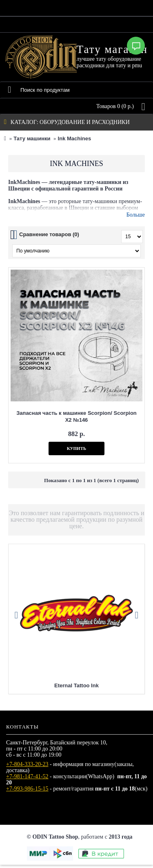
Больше (136, 215)
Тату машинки (32, 138)
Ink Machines (75, 138)
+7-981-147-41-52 (27, 776)
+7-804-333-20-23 (27, 764)
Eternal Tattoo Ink (76, 685)
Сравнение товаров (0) (49, 234)
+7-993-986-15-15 (27, 789)
